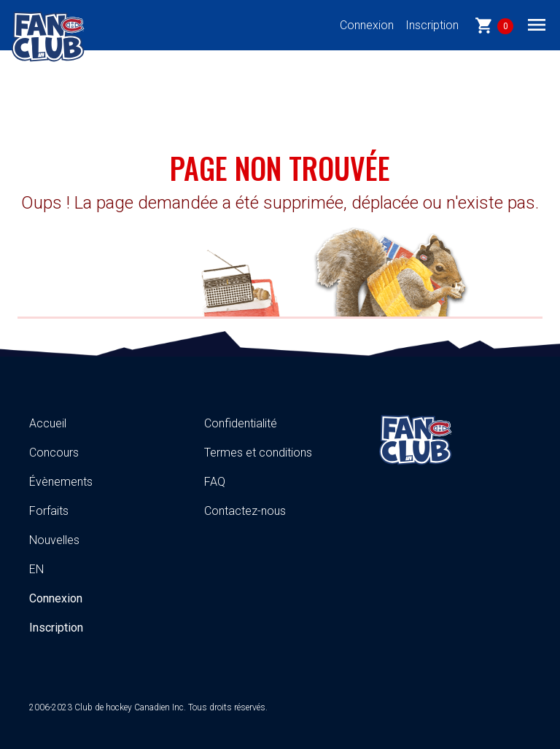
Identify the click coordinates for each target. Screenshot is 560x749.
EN (36, 569)
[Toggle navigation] (537, 24)
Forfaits (49, 511)
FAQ (215, 482)
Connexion (367, 25)
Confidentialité (241, 423)
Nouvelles (54, 540)
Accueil (48, 423)
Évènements (61, 482)
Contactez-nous (245, 511)
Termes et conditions (258, 453)
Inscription (432, 25)
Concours (54, 453)
